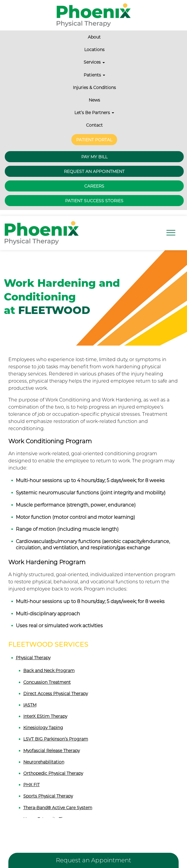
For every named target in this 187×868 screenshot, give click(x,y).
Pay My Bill (94, 150)
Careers (94, 179)
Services (94, 62)
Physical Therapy (33, 651)
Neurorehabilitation (44, 754)
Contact (94, 125)
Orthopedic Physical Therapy (53, 766)
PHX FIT (32, 777)
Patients (94, 75)
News (94, 100)
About (94, 37)
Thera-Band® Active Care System (58, 800)
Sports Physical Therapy (48, 789)
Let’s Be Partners (94, 113)
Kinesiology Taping (43, 720)
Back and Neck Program (49, 663)
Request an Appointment (94, 164)
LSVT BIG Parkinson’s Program (56, 732)
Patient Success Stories (94, 194)
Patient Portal (94, 137)
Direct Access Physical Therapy (56, 686)
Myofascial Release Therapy (52, 743)
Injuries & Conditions (94, 88)
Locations (94, 50)
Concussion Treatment (47, 675)
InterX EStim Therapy (45, 709)
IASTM (30, 697)
